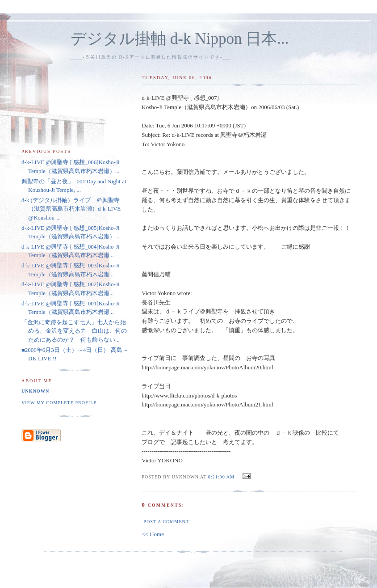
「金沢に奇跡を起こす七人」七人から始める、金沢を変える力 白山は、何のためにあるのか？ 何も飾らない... (74, 331)
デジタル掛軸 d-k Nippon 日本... (180, 39)
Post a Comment (166, 522)
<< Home (153, 534)
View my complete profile (59, 403)
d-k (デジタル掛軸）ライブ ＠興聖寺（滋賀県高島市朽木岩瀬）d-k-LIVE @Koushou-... (71, 209)
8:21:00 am (221, 477)
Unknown (35, 391)
